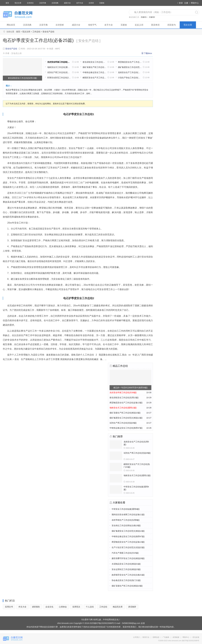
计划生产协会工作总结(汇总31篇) (130, 78)
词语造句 (172, 25)
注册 (186, 3)
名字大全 (80, 3)
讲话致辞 (132, 607)
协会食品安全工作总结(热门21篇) (126, 580)
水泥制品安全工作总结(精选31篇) (126, 564)
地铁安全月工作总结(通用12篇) (59, 67)
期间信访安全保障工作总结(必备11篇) (128, 515)
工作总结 (36, 32)
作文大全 (22, 607)
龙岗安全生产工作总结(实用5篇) (130, 72)
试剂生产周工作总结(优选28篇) (59, 72)
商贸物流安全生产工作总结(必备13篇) (130, 62)
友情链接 (176, 637)
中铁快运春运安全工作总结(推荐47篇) (94, 72)
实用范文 (76, 607)
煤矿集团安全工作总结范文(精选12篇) (130, 67)
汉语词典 (55, 3)
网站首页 (11, 25)
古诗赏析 (60, 25)
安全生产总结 (48, 32)
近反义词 (139, 25)
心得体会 (63, 607)
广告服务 (166, 637)
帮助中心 (194, 3)
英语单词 (155, 25)
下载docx (148, 53)
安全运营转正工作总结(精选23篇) (126, 569)
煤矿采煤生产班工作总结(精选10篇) (94, 67)
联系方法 (146, 637)
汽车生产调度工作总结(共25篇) (125, 553)
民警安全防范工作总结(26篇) (59, 78)
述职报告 (36, 607)
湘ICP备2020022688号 (104, 623)
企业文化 (49, 607)
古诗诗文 (30, 3)
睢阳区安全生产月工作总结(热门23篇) (94, 78)
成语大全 (67, 3)
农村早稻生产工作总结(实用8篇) (126, 520)
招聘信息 (156, 637)
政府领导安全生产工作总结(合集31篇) (128, 575)
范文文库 (18, 3)
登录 (180, 3)
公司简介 (136, 637)
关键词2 (152, 17)
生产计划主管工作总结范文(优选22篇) (128, 547)
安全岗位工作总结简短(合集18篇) (126, 525)
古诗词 (91, 3)
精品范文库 (118, 607)
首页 (7, 3)
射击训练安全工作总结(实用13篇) (94, 62)
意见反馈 (196, 637)
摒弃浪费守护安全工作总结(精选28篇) (128, 558)
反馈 (143, 623)
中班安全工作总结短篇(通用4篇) (126, 509)
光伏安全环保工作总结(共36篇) (59, 62)
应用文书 (9, 607)
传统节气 (92, 25)
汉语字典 (43, 3)
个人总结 (90, 607)
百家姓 (102, 3)
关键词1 (144, 17)
